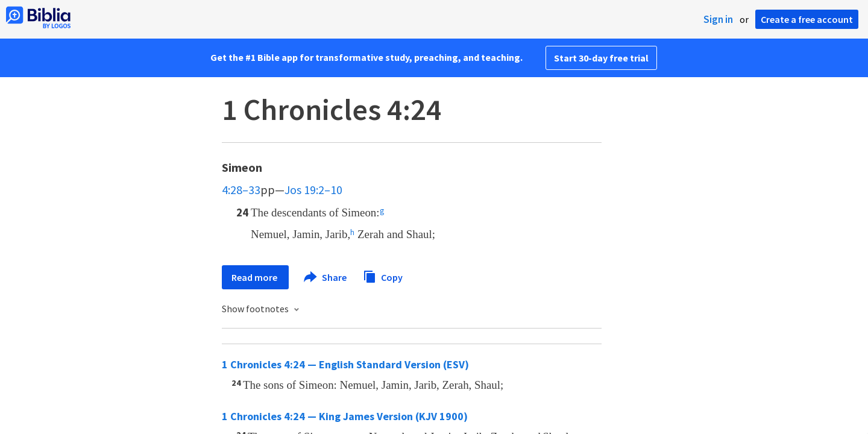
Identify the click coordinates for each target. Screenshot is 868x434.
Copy (383, 276)
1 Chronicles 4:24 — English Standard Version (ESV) (345, 364)
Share (326, 277)
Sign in (718, 19)
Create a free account (807, 19)
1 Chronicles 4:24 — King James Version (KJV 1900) (345, 416)
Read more (255, 277)
